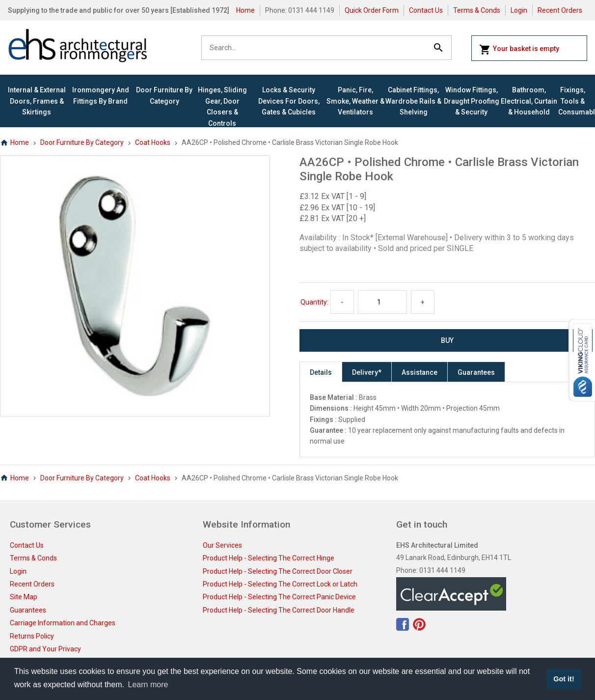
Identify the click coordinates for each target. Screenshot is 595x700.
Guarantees (476, 372)
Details (321, 372)
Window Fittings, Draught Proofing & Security (472, 101)
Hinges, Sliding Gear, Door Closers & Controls (222, 106)
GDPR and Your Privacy (45, 649)
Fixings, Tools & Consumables (573, 101)
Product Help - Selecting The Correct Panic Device (279, 597)
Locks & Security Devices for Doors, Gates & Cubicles (289, 101)
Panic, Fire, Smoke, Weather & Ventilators (355, 101)
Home (245, 10)
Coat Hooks (153, 142)
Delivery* (367, 372)
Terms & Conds (477, 10)
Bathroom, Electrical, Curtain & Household (529, 101)
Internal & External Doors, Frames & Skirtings (37, 101)
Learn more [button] (148, 685)
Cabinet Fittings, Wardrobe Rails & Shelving (413, 101)
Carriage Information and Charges (63, 623)
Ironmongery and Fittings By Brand (101, 95)
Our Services (222, 545)
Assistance (419, 372)
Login (519, 10)
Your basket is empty (519, 50)
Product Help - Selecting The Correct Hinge (269, 558)
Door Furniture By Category (164, 95)
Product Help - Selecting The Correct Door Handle (279, 610)
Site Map (24, 597)
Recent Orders (560, 10)
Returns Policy (32, 636)
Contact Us (426, 10)
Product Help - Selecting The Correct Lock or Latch (280, 584)
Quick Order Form (372, 10)
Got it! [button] (564, 679)
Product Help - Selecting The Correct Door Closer (278, 571)
